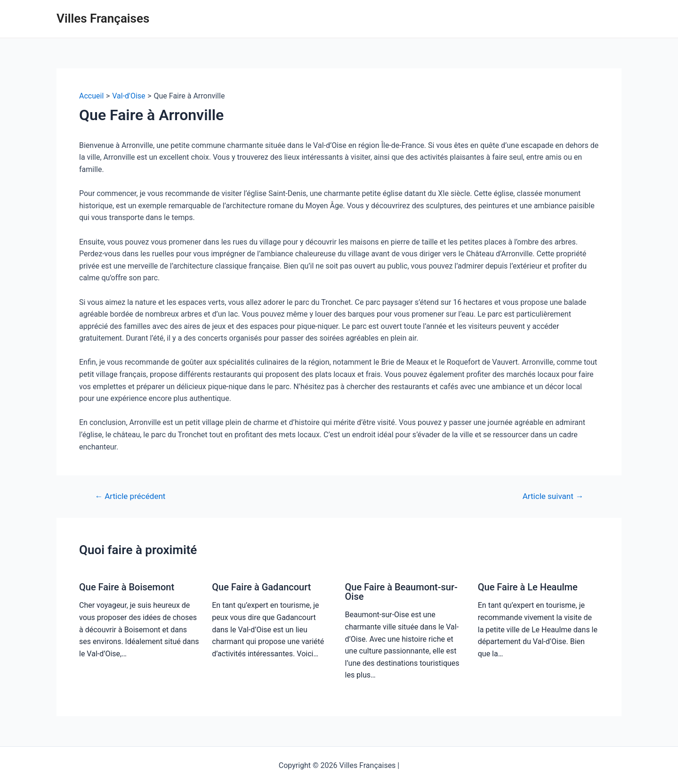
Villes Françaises (103, 18)
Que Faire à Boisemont (127, 587)
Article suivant (553, 496)
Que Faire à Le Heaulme (528, 587)
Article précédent (130, 496)
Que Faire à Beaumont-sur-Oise (401, 592)
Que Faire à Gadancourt (261, 587)
